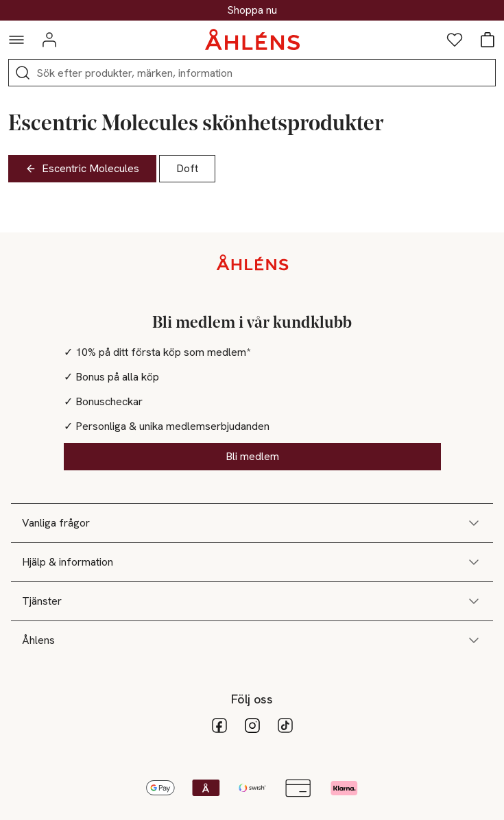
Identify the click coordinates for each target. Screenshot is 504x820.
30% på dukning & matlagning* (252, 10)
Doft (187, 168)
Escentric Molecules (82, 168)
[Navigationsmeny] (16, 40)
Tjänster (252, 601)
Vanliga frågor (252, 523)
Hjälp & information (252, 562)
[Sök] (23, 73)
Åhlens (252, 640)
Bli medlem (252, 456)
